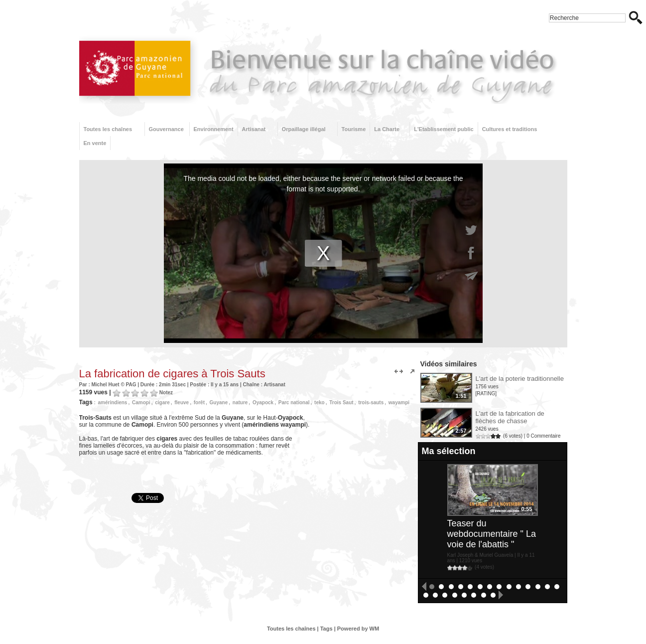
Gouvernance (166, 129)
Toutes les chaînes (108, 129)
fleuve (182, 402)
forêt (199, 402)
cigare (162, 402)
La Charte (387, 129)
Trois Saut (341, 402)
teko (320, 402)
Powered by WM (358, 629)
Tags (326, 629)
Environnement (214, 129)
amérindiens (113, 402)
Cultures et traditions (510, 129)
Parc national (294, 402)
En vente (95, 143)
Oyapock (263, 402)
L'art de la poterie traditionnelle (520, 379)
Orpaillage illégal (304, 129)
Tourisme (354, 129)
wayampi (399, 402)
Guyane (219, 402)
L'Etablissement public (444, 129)
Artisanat (254, 129)
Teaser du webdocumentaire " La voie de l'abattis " (492, 534)
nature (240, 402)
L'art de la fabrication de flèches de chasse (510, 417)
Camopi (141, 402)
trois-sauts (371, 402)
